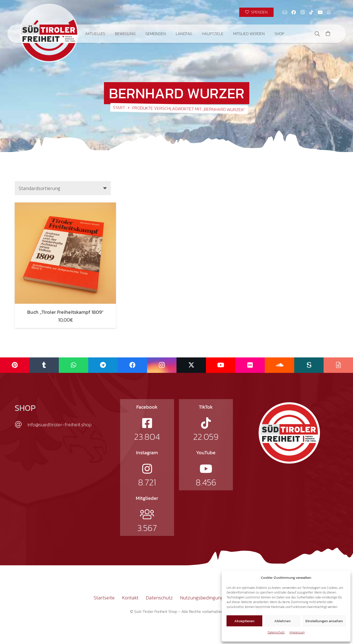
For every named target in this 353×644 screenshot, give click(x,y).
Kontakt (130, 598)
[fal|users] (147, 514)
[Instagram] (303, 12)
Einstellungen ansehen (324, 621)
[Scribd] (309, 365)
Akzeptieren (244, 621)
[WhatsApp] (329, 12)
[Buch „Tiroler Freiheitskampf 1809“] (65, 253)
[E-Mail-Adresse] (285, 12)
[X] (191, 365)
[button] (317, 34)
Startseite (104, 598)
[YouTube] (320, 12)
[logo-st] (289, 433)
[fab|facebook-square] (147, 423)
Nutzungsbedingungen (204, 598)
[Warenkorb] (328, 34)
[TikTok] (311, 12)
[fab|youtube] (206, 469)
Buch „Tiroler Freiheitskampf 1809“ (65, 312)
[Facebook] (294, 12)
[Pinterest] (15, 365)
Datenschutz (276, 632)
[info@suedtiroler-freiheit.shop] (21, 425)
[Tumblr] (44, 365)
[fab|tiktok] (206, 423)
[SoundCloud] (279, 365)
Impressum (297, 632)
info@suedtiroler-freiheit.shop (59, 425)
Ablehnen (283, 621)
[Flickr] (250, 365)
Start (119, 107)
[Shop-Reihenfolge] (63, 188)
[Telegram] (103, 365)
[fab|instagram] (147, 469)
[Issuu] (338, 365)
